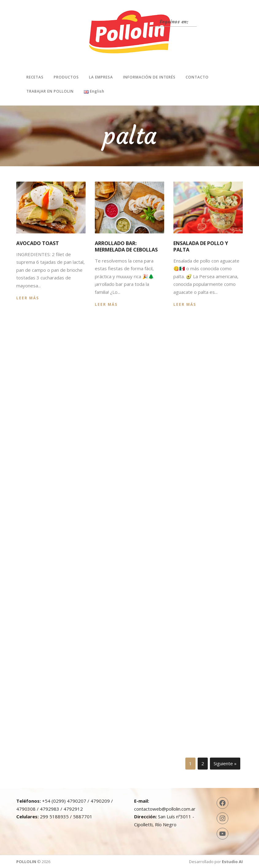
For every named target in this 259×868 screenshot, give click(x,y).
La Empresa (101, 77)
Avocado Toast (38, 243)
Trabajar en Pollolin (50, 91)
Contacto (197, 77)
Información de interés (149, 77)
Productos (66, 77)
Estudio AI (232, 862)
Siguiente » (225, 763)
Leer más (28, 298)
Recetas (35, 77)
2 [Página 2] (203, 763)
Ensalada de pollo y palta (201, 246)
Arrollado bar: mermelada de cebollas (126, 246)
